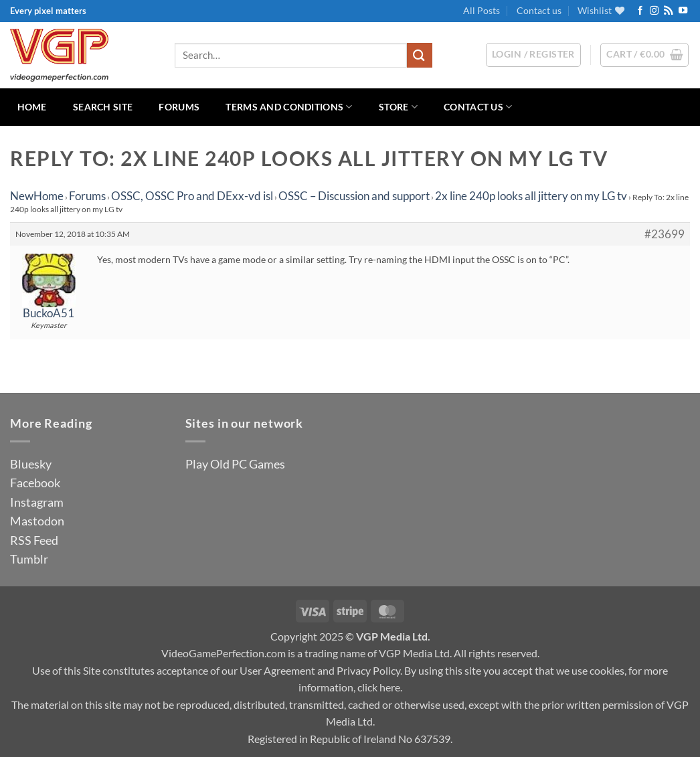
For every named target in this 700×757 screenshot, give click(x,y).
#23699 (665, 234)
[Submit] (420, 55)
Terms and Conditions (289, 107)
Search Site (103, 107)
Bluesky (31, 464)
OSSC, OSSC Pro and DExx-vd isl (192, 196)
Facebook (35, 483)
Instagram (37, 502)
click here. (380, 687)
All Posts (482, 10)
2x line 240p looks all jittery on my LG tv (531, 196)
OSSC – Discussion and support (354, 196)
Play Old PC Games (235, 464)
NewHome (37, 196)
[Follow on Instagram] (654, 11)
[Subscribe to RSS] (668, 11)
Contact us (539, 10)
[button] (644, 55)
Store (398, 107)
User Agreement (277, 670)
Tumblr (29, 559)
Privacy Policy (368, 670)
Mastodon (37, 521)
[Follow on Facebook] (640, 11)
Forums (179, 107)
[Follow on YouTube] (683, 11)
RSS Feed (34, 540)
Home (32, 107)
